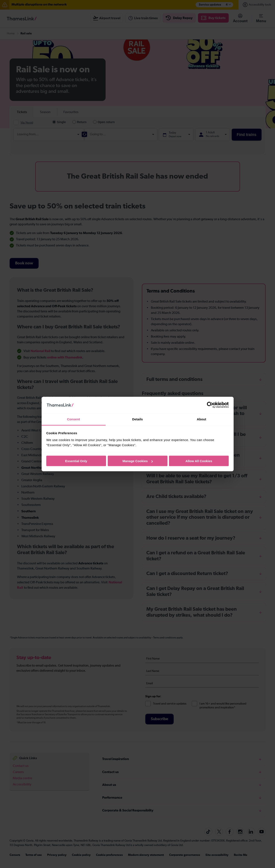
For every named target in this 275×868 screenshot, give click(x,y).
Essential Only (76, 461)
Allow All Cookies (199, 461)
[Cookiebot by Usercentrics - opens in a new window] (210, 405)
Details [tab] (138, 419)
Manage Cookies (138, 461)
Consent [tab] (73, 419)
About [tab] (202, 419)
